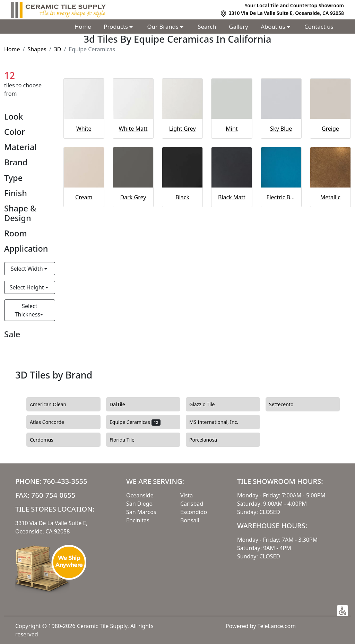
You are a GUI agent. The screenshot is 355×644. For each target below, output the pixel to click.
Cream (84, 197)
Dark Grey (133, 197)
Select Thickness (28, 310)
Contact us (319, 27)
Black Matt (232, 197)
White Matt (133, 129)
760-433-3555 (65, 481)
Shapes (37, 49)
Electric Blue (281, 197)
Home (83, 27)
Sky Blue (281, 129)
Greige (330, 129)
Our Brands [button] (164, 27)
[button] (343, 611)
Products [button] (116, 27)
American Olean (52, 404)
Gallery (238, 27)
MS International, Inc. (218, 422)
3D (58, 49)
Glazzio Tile (207, 404)
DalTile (121, 404)
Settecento (286, 404)
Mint (232, 129)
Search (207, 27)
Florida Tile (127, 440)
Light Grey (183, 129)
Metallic (330, 197)
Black (182, 197)
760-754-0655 (53, 495)
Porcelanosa (207, 440)
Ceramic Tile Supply (102, 626)
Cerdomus (46, 440)
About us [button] (274, 27)
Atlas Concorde (52, 422)
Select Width (28, 269)
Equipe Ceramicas (135, 422)
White (84, 129)
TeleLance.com (277, 626)
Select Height (28, 287)
